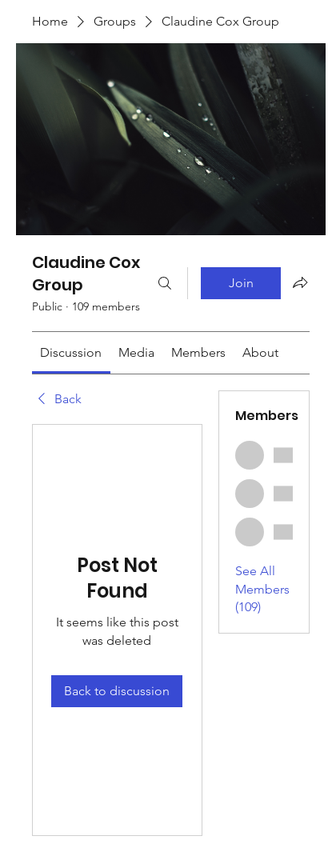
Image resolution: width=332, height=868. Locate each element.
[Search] (165, 283)
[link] (71, 352)
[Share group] (300, 282)
